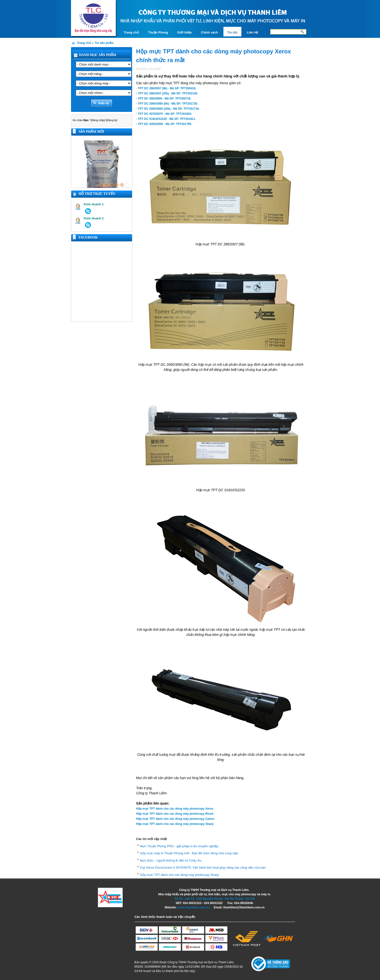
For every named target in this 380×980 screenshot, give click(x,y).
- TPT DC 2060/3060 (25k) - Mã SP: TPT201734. (168, 109)
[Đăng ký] (112, 120)
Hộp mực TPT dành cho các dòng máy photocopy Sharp (180, 875)
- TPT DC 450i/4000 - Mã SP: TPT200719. (164, 99)
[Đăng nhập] (98, 120)
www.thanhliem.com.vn (194, 907)
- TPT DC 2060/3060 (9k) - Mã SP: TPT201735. (167, 104)
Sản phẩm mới (91, 132)
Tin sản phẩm (104, 43)
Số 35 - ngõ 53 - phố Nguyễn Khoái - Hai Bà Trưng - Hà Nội (215, 899)
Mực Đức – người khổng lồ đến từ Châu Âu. (171, 860)
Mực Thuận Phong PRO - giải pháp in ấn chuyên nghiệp (179, 846)
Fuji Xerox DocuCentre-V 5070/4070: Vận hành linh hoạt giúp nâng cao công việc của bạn (203, 868)
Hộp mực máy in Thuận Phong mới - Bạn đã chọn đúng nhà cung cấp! (189, 853)
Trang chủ (84, 43)
